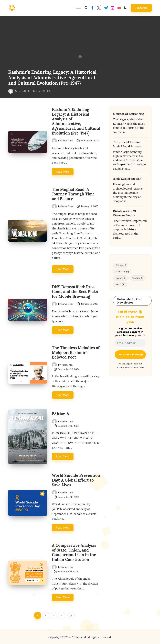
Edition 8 (60, 414)
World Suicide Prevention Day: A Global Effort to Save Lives (76, 480)
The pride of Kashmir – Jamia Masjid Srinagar (128, 144)
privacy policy (123, 367)
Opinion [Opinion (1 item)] (138, 278)
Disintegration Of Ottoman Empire (125, 213)
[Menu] (78, 8)
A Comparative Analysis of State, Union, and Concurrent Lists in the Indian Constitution (74, 552)
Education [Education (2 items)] (122, 272)
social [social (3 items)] (120, 284)
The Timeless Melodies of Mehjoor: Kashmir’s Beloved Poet (76, 353)
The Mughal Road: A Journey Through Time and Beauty (73, 194)
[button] (141, 8)
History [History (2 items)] (121, 278)
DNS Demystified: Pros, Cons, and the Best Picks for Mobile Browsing (75, 292)
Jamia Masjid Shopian (127, 179)
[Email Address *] (130, 343)
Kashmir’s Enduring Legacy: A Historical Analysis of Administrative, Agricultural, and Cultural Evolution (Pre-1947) (52, 78)
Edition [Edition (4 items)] (121, 265)
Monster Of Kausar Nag (128, 114)
